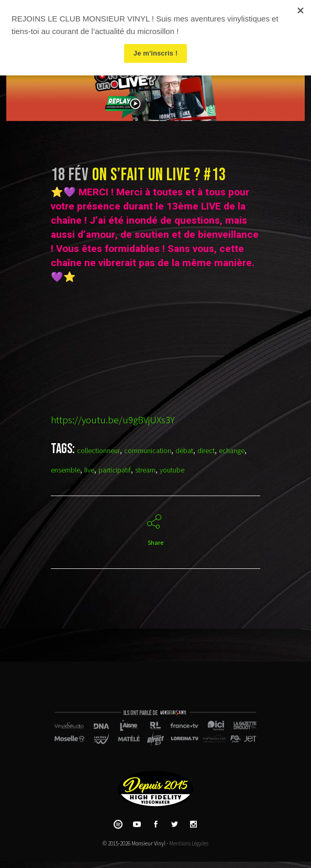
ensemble (65, 470)
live (89, 470)
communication (148, 451)
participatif (115, 470)
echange (232, 451)
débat (184, 451)
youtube (172, 470)
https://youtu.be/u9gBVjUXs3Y (113, 420)
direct (206, 451)
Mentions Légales (189, 844)
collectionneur (98, 451)
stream (145, 470)
